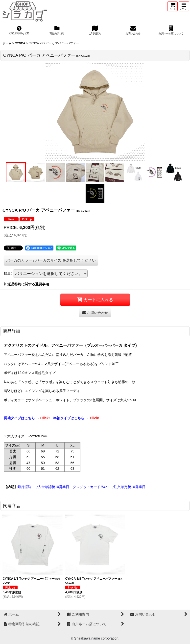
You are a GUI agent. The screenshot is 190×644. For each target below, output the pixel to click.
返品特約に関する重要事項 (26, 284)
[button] (184, 6)
